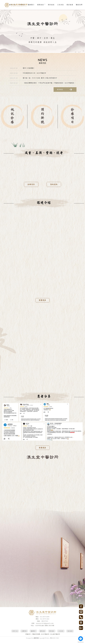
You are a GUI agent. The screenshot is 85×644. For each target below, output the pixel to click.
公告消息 (61, 5)
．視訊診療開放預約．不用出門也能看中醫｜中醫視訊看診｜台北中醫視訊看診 (50, 83)
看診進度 (70, 5)
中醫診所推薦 (36, 639)
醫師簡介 (31, 5)
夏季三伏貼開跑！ (29, 68)
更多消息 (65, 90)
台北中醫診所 (45, 639)
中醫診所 (28, 639)
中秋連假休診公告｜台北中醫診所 (34, 73)
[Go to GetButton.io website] (81, 642)
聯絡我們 (79, 5)
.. (49, 642)
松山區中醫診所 (55, 639)
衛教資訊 (41, 5)
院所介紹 (15, 636)
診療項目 (24, 636)
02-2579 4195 (11, 491)
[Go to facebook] (81, 639)
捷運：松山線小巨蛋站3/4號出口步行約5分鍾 (25, 499)
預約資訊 (51, 5)
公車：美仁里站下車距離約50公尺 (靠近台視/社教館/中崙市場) (20, 505)
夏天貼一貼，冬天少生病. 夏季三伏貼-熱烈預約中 (40, 78)
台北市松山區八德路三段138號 (19, 495)
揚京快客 (36, 642)
